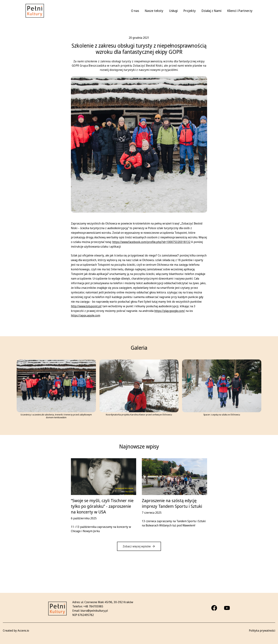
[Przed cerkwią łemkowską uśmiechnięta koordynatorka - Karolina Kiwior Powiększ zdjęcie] (139, 386)
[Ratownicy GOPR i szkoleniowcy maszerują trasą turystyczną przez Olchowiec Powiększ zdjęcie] (222, 386)
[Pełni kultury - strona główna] (35, 11)
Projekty (190, 11)
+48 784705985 (93, 606)
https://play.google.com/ (170, 311)
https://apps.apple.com (86, 315)
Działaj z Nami (211, 11)
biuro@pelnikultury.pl (94, 611)
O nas (135, 11)
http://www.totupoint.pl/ (86, 306)
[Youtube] (227, 608)
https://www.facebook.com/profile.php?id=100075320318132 (151, 242)
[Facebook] (214, 608)
